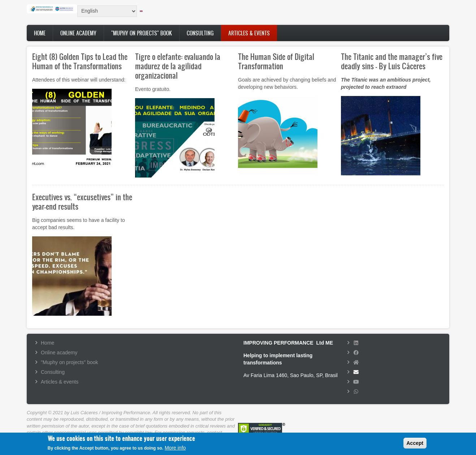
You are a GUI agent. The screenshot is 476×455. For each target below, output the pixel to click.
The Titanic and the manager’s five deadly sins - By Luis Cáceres (392, 61)
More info (175, 450)
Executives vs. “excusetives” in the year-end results (82, 202)
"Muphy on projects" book (142, 33)
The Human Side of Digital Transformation (276, 61)
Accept (415, 445)
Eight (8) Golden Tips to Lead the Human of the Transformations (80, 61)
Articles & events (249, 33)
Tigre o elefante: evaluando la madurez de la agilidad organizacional (178, 66)
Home (40, 33)
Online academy (78, 33)
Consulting (200, 33)
